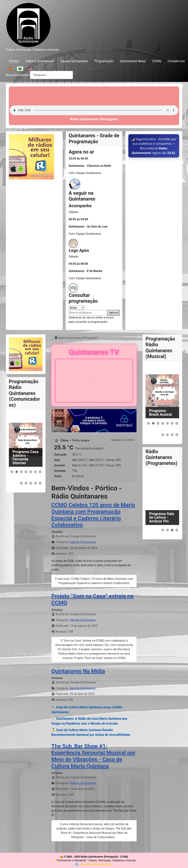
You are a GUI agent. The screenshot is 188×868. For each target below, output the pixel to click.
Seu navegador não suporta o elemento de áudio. (94, 110)
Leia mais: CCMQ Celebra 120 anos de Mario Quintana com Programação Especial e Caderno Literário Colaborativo (94, 581)
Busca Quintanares (18, 75)
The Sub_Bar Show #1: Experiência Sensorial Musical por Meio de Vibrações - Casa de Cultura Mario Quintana (93, 756)
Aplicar (114, 313)
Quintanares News (133, 61)
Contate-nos (176, 61)
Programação (104, 61)
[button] (12, 472)
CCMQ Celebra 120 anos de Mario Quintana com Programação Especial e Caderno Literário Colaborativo (93, 515)
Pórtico (14, 61)
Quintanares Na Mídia (78, 671)
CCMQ (157, 61)
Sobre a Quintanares (40, 61)
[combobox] (51, 75)
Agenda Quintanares (83, 542)
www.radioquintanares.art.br (96, 864)
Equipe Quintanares (74, 61)
